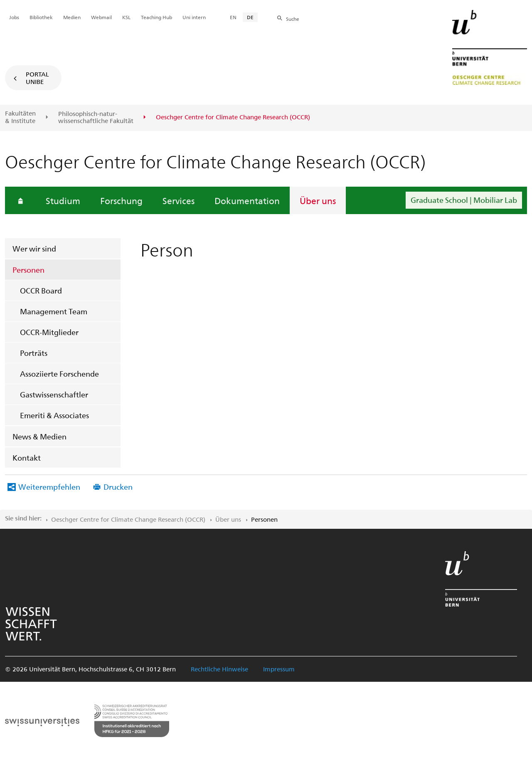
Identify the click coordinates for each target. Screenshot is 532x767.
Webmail (101, 17)
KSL (126, 17)
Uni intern (194, 17)
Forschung (121, 200)
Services (179, 200)
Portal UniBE (37, 78)
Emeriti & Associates (54, 415)
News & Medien (39, 436)
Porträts (34, 353)
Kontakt (27, 457)
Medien (72, 17)
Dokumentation (247, 200)
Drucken (118, 487)
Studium (63, 200)
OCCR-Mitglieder (49, 332)
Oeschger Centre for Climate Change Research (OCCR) (128, 519)
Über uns (318, 200)
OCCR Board (41, 290)
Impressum (279, 669)
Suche (293, 19)
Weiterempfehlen (49, 487)
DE (250, 17)
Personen (28, 270)
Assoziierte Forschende (59, 374)
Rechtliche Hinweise (219, 669)
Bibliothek (41, 17)
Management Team (54, 311)
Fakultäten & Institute (20, 117)
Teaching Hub (156, 17)
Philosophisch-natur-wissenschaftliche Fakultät (96, 117)
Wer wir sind (34, 248)
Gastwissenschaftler (54, 394)
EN (233, 17)
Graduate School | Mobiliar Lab (464, 200)
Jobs (14, 17)
